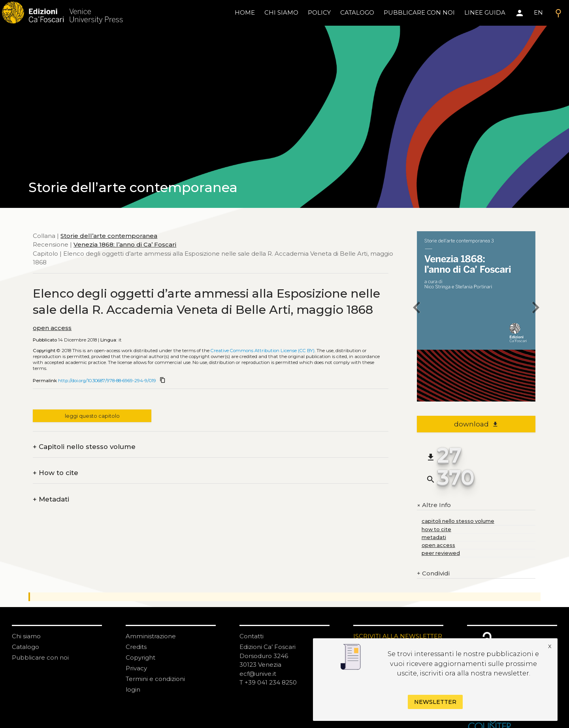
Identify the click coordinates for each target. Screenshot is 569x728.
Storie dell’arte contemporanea (109, 236)
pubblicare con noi (419, 12)
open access (52, 328)
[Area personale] (520, 13)
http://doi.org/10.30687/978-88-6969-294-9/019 (107, 381)
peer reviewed (441, 553)
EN (538, 12)
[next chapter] (535, 309)
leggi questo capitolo (92, 416)
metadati (434, 537)
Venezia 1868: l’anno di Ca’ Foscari (125, 244)
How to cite (56, 473)
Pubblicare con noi (40, 657)
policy (319, 12)
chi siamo (281, 12)
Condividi (433, 574)
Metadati (51, 499)
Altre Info (434, 505)
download (476, 424)
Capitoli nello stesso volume (84, 447)
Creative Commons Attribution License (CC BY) (263, 351)
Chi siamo (26, 636)
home (245, 12)
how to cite (436, 529)
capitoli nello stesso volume (458, 521)
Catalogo (25, 647)
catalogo (357, 12)
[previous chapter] (417, 309)
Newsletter (435, 702)
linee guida (485, 12)
